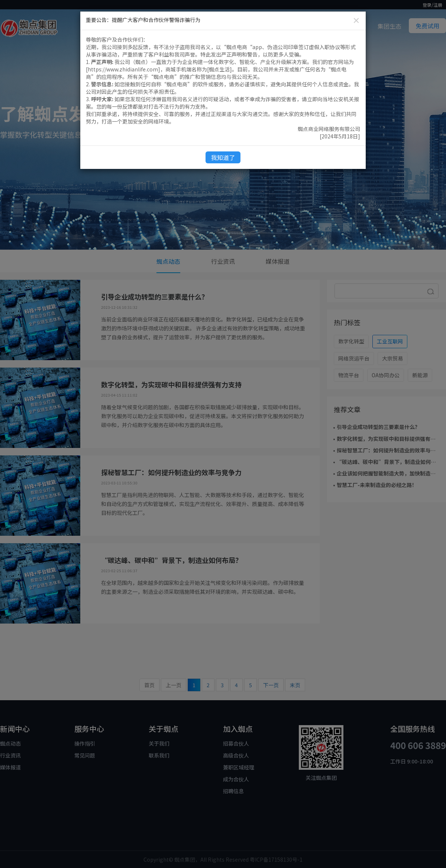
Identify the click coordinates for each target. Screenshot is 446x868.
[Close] (356, 20)
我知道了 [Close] (223, 157)
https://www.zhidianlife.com (123, 69)
